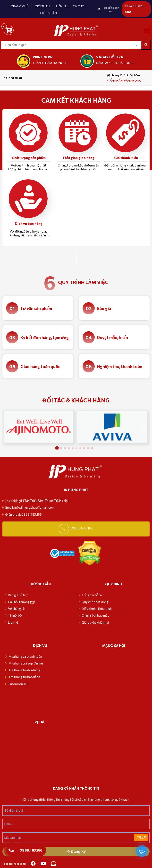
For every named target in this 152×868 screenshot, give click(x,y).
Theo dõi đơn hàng (134, 9)
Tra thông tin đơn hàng (24, 670)
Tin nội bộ (15, 615)
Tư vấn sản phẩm (36, 308)
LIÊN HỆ (61, 6)
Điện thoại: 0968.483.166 (24, 514)
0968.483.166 (31, 850)
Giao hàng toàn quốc (40, 366)
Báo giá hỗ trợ (18, 595)
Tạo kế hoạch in (111, 9)
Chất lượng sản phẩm (29, 158)
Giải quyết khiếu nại (95, 622)
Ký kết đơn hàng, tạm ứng (45, 337)
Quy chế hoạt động (95, 602)
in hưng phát (76, 490)
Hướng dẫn (40, 584)
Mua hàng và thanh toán (25, 657)
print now (43, 57)
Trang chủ (118, 75)
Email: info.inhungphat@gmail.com (30, 507)
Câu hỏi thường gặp (22, 602)
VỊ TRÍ (39, 722)
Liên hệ (13, 622)
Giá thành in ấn (126, 158)
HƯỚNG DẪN (48, 13)
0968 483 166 (82, 528)
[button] (142, 431)
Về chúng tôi (17, 609)
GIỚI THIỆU (42, 6)
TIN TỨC (78, 6)
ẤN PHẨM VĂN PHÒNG (126, 80)
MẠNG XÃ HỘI (114, 645)
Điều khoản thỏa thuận (97, 609)
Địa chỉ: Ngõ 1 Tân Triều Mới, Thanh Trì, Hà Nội (37, 501)
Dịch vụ (135, 75)
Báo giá (104, 308)
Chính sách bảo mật (95, 615)
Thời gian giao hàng (78, 158)
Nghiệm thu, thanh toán (120, 366)
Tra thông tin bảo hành (24, 677)
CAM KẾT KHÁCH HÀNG (76, 100)
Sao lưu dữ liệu (18, 684)
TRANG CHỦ (20, 6)
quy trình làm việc (83, 282)
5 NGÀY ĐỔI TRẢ (110, 57)
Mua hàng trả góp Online (26, 663)
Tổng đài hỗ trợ (92, 595)
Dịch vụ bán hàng (29, 223)
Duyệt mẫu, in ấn (112, 337)
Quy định (114, 584)
